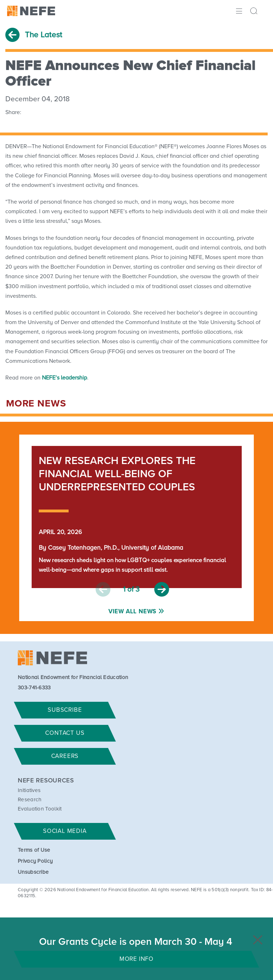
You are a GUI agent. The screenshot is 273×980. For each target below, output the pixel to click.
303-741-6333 (34, 688)
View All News (132, 612)
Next (162, 589)
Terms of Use (34, 850)
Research (30, 800)
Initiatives (29, 790)
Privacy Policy (35, 861)
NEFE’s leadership (65, 378)
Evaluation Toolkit (40, 809)
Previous (103, 589)
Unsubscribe (33, 872)
